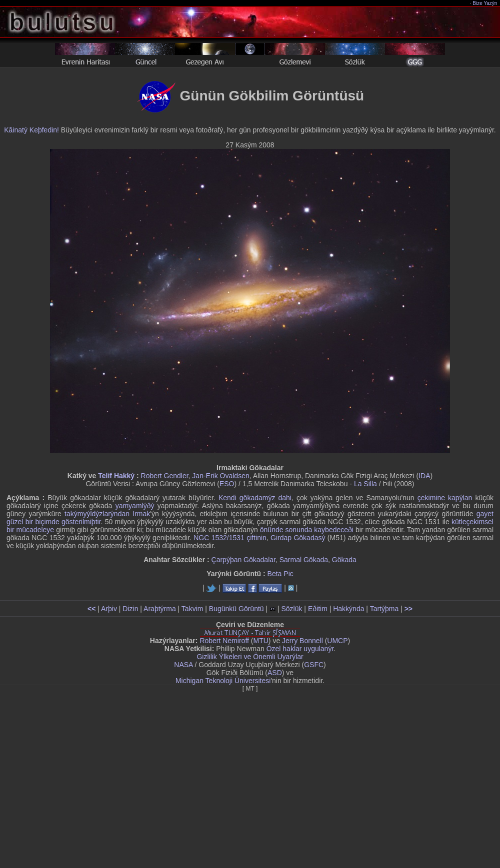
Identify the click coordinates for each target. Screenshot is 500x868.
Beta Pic (280, 574)
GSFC (314, 665)
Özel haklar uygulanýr (300, 649)
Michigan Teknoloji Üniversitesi (223, 681)
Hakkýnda (348, 609)
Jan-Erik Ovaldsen (220, 476)
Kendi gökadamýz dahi (255, 498)
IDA (424, 476)
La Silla (365, 484)
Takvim (192, 609)
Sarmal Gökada (304, 560)
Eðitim (318, 609)
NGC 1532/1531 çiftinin (230, 538)
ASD (275, 673)
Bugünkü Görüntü (236, 609)
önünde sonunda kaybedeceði (307, 530)
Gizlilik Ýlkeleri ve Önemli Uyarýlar (250, 657)
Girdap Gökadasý (298, 538)
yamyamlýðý (135, 506)
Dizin (130, 609)
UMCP (337, 641)
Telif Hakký (116, 476)
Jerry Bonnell (302, 641)
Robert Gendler (165, 476)
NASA (183, 665)
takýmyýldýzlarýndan (97, 514)
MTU (261, 641)
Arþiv (109, 609)
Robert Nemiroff (224, 641)
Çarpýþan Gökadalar (243, 560)
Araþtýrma (160, 609)
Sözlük (291, 609)
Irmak (141, 514)
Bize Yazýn (485, 3)
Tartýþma (384, 609)
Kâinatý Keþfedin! (31, 130)
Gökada (344, 560)
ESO (227, 484)
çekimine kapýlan (445, 498)
